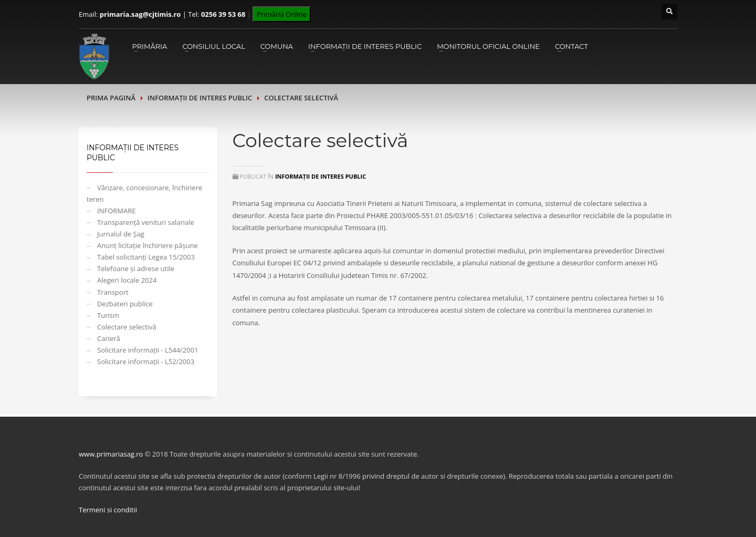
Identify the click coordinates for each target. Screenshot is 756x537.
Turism (108, 315)
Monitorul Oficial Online (488, 46)
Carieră (109, 338)
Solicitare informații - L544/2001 (148, 350)
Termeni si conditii (108, 510)
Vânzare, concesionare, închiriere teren (144, 193)
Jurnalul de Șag (121, 234)
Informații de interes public (365, 46)
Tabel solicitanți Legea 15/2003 (146, 257)
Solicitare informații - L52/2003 (146, 362)
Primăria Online (282, 14)
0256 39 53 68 (223, 14)
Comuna (277, 46)
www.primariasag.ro (111, 454)
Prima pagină (111, 98)
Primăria (149, 46)
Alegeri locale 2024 (127, 280)
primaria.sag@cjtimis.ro (140, 14)
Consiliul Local (213, 46)
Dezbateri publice (125, 304)
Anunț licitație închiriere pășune (148, 245)
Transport (113, 292)
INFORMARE (116, 211)
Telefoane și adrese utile (136, 268)
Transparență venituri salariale (146, 222)
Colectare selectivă (127, 327)
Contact (571, 46)
